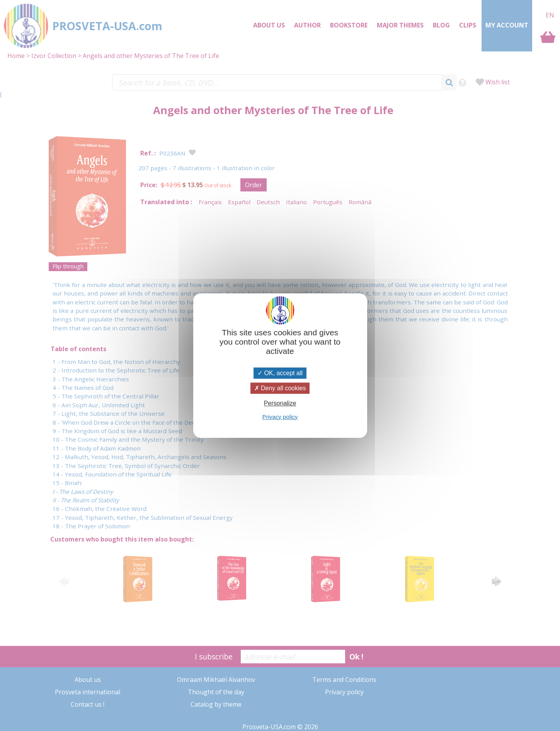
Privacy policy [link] (280, 417)
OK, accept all (280, 373)
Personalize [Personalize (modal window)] (280, 404)
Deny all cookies (280, 388)
